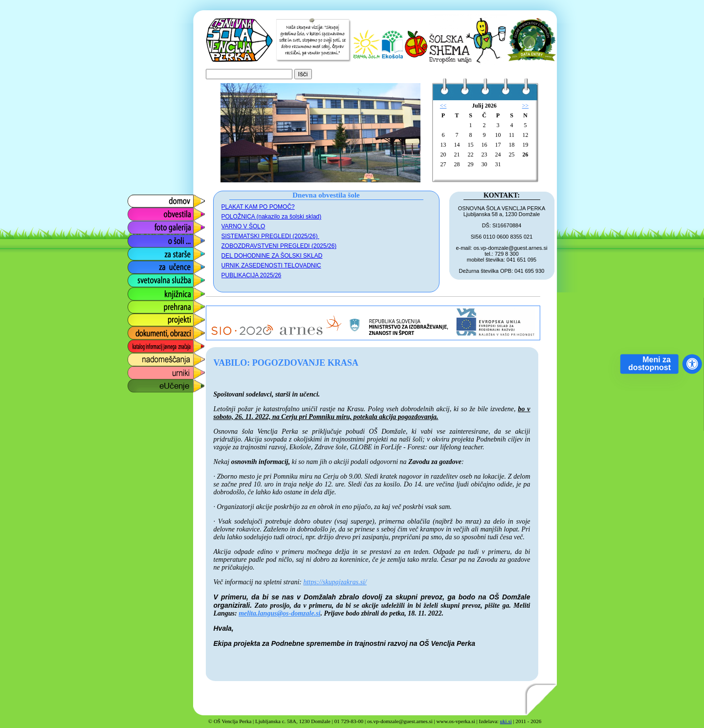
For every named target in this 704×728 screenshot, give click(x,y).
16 (484, 145)
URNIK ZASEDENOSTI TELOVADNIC (271, 265)
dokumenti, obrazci (159, 331)
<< (443, 106)
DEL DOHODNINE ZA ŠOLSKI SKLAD (272, 256)
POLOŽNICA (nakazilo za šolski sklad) (272, 217)
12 (526, 135)
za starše (142, 252)
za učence (144, 265)
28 (457, 164)
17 (498, 145)
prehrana (142, 304)
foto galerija (146, 225)
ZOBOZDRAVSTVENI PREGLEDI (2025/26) (279, 246)
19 (526, 145)
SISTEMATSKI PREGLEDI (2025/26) (271, 236)
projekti (139, 318)
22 (471, 154)
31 (498, 164)
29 (471, 164)
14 (457, 145)
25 (512, 154)
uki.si (506, 721)
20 (443, 154)
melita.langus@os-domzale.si (279, 613)
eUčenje (141, 384)
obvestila (142, 212)
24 (498, 154)
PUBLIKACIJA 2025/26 (252, 275)
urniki (135, 370)
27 (443, 164)
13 (443, 145)
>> (526, 106)
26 (526, 154)
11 (512, 135)
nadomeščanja (152, 357)
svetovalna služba (157, 278)
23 (484, 154)
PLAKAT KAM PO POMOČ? (258, 207)
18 (512, 145)
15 (471, 145)
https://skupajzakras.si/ (335, 582)
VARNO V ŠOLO (243, 226)
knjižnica (141, 291)
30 (484, 164)
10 (498, 135)
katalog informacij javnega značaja (157, 346)
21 (457, 154)
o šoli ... (140, 238)
